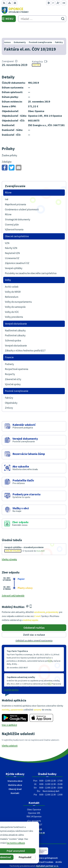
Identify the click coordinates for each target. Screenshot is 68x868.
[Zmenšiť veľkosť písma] (53, 3)
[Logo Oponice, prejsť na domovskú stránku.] (34, 10)
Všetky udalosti (10, 732)
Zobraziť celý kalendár (13, 582)
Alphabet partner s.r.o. (47, 852)
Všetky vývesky (9, 546)
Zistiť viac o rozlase (34, 621)
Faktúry (36, 51)
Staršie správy (11, 676)
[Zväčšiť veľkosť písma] (58, 3)
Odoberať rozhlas (34, 614)
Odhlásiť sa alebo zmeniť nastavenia (34, 627)
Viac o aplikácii (9, 711)
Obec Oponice (42, 856)
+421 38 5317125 (34, 816)
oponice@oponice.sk (34, 819)
